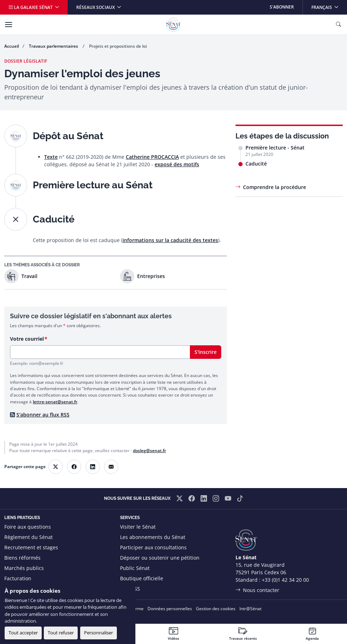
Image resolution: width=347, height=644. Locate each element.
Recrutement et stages (31, 547)
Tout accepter (23, 633)
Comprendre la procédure (275, 187)
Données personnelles (170, 609)
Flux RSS (130, 589)
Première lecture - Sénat (275, 148)
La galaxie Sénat (31, 7)
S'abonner (282, 7)
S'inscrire (206, 352)
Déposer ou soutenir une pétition (160, 558)
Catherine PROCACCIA (152, 157)
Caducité (256, 164)
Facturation (18, 578)
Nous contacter (261, 590)
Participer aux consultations (153, 547)
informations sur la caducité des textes (170, 240)
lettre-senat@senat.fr (55, 402)
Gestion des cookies (216, 609)
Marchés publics (24, 568)
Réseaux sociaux (96, 7)
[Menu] (9, 25)
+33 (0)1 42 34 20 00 (285, 580)
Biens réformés (22, 558)
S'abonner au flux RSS (43, 415)
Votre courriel (27, 339)
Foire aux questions (28, 527)
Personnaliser (99, 633)
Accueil (12, 46)
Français (329, 5)
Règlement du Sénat (29, 537)
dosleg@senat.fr (149, 451)
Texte (51, 157)
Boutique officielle (142, 578)
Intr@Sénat (250, 609)
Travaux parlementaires (54, 46)
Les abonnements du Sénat (153, 537)
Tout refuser (61, 633)
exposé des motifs (177, 164)
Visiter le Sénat (138, 527)
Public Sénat (135, 568)
